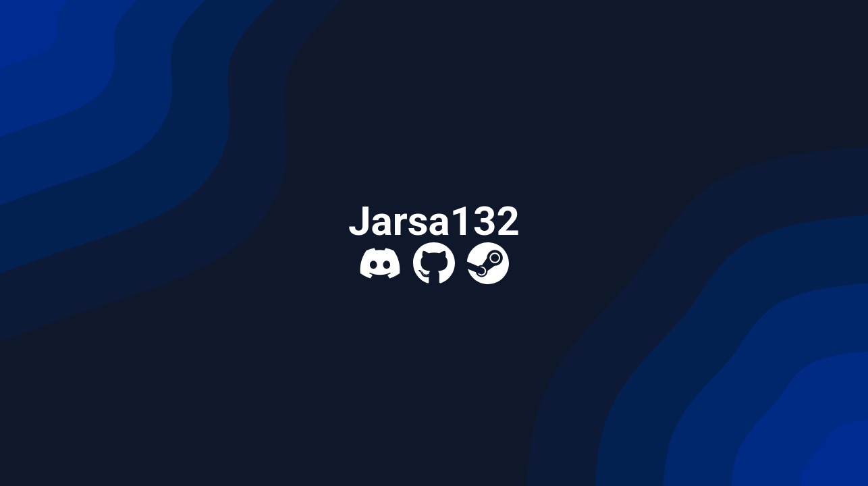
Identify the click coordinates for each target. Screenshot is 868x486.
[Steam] (488, 263)
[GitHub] (434, 263)
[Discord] (380, 263)
